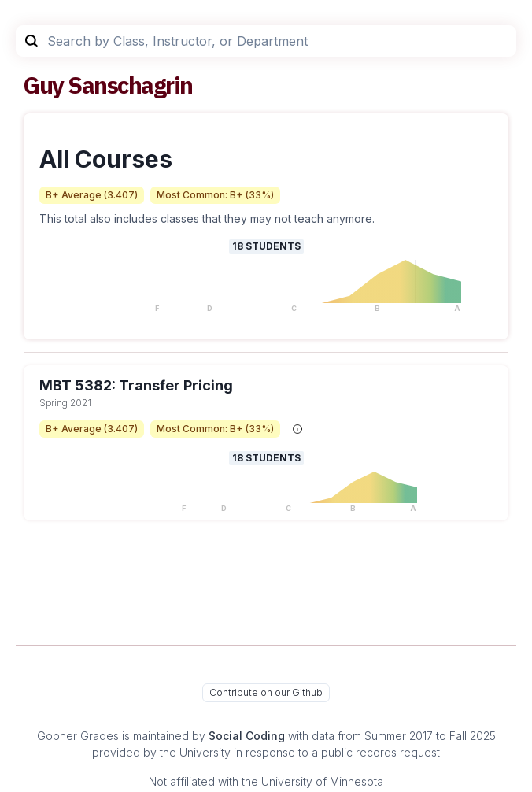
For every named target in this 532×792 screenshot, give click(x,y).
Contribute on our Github (266, 692)
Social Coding (247, 736)
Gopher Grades (78, 736)
